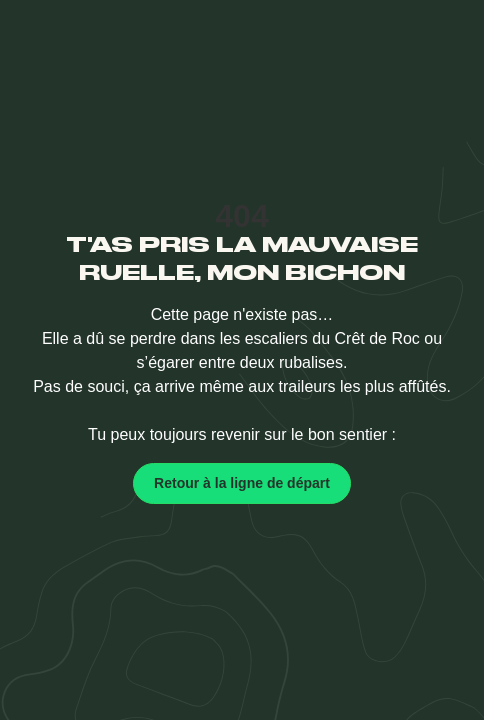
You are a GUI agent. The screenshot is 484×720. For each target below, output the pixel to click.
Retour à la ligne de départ (242, 483)
